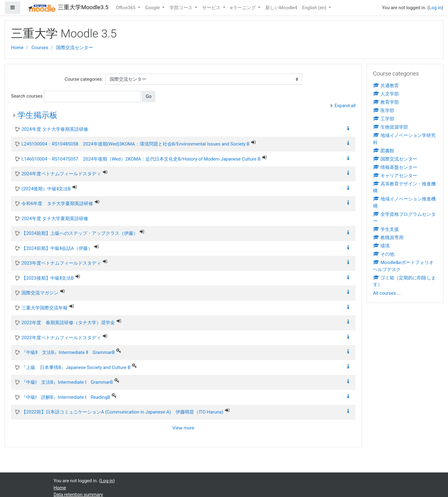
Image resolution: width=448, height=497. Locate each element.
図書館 (384, 151)
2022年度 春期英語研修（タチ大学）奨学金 (68, 323)
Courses (40, 48)
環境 (381, 246)
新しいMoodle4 (281, 8)
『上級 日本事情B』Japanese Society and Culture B (76, 367)
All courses (384, 293)
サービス (212, 8)
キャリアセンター (395, 176)
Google (153, 8)
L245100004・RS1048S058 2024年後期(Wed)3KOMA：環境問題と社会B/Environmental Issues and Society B (135, 144)
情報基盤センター (395, 167)
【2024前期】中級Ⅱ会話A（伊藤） (57, 248)
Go (148, 96)
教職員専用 (388, 238)
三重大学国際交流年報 (45, 308)
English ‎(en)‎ (315, 8)
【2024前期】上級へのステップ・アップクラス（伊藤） (80, 233)
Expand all (345, 106)
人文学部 (386, 94)
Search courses (27, 96)
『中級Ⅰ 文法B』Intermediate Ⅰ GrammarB (67, 382)
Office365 (126, 8)
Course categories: (84, 79)
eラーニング (244, 8)
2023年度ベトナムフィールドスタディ (61, 263)
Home (17, 48)
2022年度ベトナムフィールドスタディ (61, 338)
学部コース (182, 8)
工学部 (384, 119)
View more (183, 428)
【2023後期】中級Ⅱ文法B (48, 278)
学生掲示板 (37, 115)
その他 (384, 254)
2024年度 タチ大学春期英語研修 (55, 129)
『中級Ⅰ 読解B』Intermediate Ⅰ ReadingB (66, 397)
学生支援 (386, 229)
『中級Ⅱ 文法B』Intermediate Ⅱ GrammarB (68, 352)
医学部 (384, 111)
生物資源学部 (391, 127)
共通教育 (386, 86)
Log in (435, 8)
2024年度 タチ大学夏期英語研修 (55, 219)
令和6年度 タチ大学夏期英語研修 (57, 204)
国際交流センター (75, 48)
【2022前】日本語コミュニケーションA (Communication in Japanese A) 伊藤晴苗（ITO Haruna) (122, 412)
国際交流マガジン (40, 293)
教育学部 (386, 102)
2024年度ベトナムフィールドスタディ (61, 174)
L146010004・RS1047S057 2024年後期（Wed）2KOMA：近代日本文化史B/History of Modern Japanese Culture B (141, 159)
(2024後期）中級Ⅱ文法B (46, 189)
